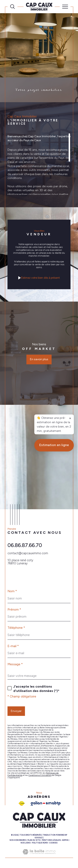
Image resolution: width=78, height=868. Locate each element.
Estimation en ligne (54, 630)
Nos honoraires (18, 840)
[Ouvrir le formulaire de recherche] (12, 7)
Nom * (12, 591)
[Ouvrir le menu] (65, 7)
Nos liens (25, 843)
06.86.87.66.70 (25, 545)
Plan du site (34, 840)
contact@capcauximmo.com (28, 553)
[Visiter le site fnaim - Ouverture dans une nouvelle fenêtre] (22, 803)
